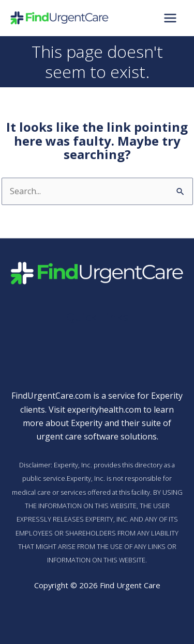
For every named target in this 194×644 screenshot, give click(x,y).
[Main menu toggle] (170, 18)
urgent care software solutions (96, 436)
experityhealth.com (104, 410)
